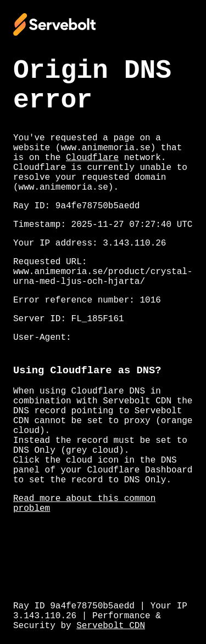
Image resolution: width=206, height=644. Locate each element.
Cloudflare (92, 158)
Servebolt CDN (111, 626)
